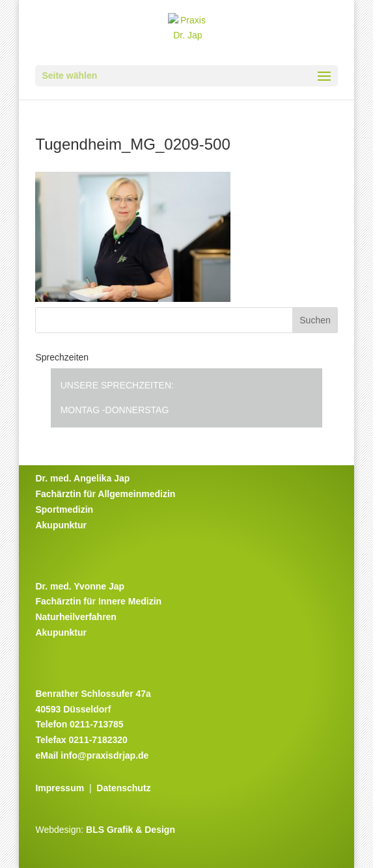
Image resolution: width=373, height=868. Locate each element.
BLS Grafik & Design (131, 830)
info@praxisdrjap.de (104, 755)
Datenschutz (123, 788)
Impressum (60, 788)
